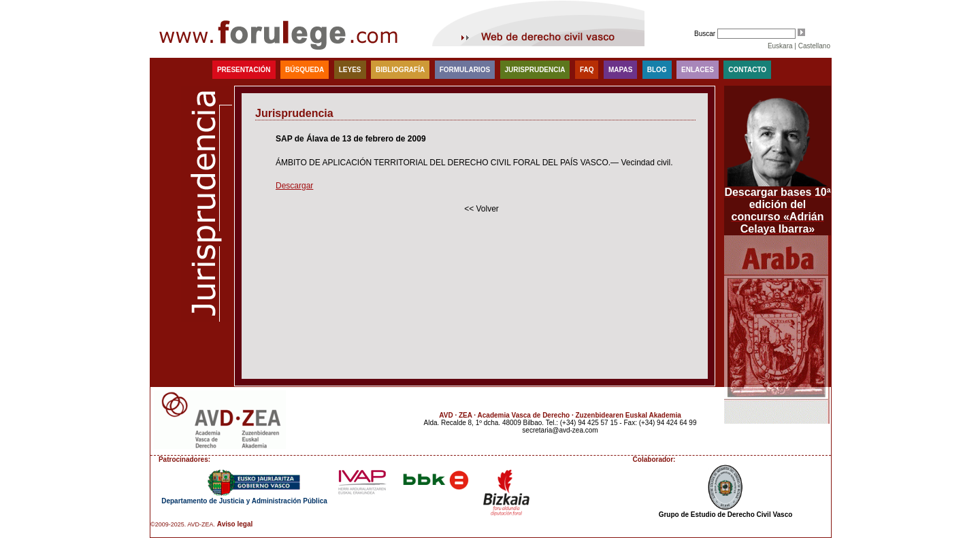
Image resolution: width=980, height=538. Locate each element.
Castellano (814, 46)
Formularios (465, 70)
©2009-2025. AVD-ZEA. (183, 524)
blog (657, 70)
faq (587, 70)
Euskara (780, 46)
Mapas (620, 70)
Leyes (350, 70)
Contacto (747, 70)
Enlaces (698, 70)
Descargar (294, 186)
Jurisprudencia (535, 70)
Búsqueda (305, 70)
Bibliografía (400, 70)
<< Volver (481, 209)
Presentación (244, 70)
